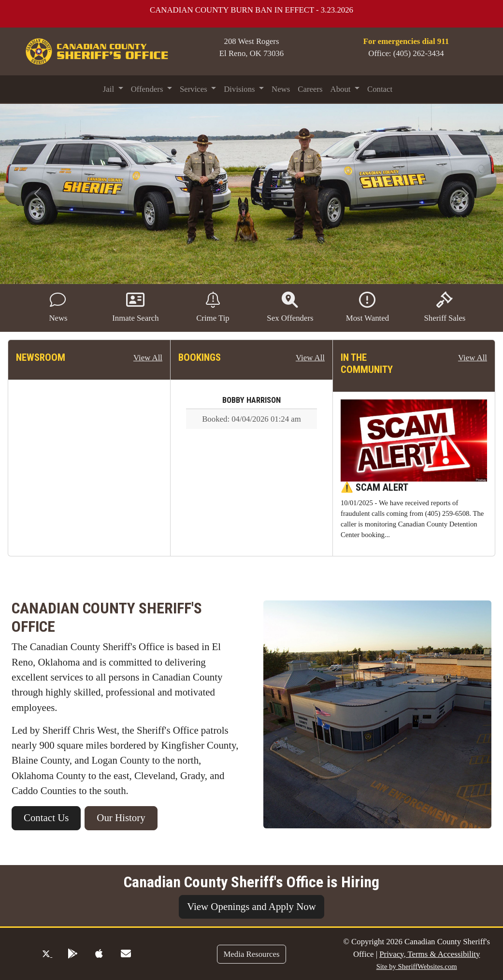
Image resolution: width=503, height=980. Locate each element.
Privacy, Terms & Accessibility (430, 954)
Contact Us (46, 818)
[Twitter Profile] (47, 954)
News (281, 89)
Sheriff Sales (445, 307)
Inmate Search (135, 307)
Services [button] (194, 89)
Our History (121, 818)
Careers (310, 89)
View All (148, 358)
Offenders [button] (148, 89)
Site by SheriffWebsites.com (417, 966)
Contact (380, 89)
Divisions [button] (240, 89)
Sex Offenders (290, 307)
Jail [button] (110, 89)
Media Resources (251, 954)
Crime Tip (213, 307)
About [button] (342, 89)
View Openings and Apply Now (251, 907)
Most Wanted (367, 307)
